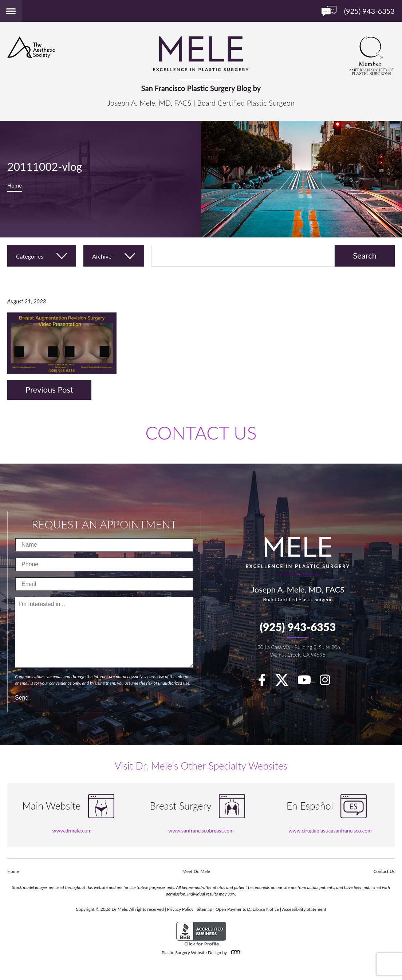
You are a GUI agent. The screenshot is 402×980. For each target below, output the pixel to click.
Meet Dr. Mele (196, 871)
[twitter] (285, 682)
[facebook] (266, 682)
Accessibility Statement (304, 909)
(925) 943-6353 (298, 627)
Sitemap (204, 909)
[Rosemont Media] (234, 953)
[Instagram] (329, 682)
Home (15, 185)
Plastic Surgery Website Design (191, 953)
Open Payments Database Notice (247, 909)
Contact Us (384, 871)
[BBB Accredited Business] (201, 934)
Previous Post (49, 389)
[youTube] (308, 682)
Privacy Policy (180, 909)
